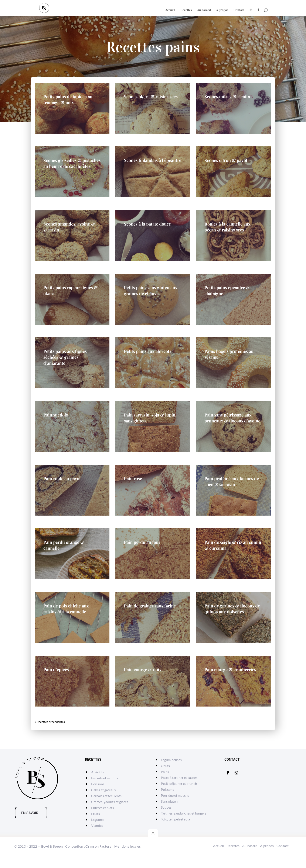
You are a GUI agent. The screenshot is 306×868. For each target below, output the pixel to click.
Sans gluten (169, 801)
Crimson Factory (99, 846)
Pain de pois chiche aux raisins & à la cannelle (66, 609)
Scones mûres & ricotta (227, 96)
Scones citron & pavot (226, 160)
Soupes (166, 807)
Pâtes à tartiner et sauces (179, 778)
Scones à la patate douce (147, 224)
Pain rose (133, 478)
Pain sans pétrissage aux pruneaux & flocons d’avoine (232, 418)
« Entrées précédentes (49, 722)
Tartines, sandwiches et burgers (184, 813)
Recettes (186, 10)
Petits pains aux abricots (148, 351)
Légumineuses (171, 760)
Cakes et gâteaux (104, 790)
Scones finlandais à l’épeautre (153, 160)
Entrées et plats (103, 808)
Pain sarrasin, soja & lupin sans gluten (150, 418)
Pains (165, 772)
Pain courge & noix (143, 669)
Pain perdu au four (142, 542)
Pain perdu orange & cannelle (64, 545)
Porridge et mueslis (175, 795)
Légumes (98, 820)
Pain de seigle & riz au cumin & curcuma (233, 545)
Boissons (98, 784)
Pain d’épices (56, 669)
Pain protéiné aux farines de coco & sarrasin (232, 481)
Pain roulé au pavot (62, 478)
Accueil (170, 10)
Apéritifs (98, 772)
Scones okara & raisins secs (151, 96)
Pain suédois (56, 415)
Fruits (96, 814)
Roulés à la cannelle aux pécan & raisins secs (227, 227)
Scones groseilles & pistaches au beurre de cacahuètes (72, 163)
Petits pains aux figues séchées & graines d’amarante (65, 357)
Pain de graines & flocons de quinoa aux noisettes (232, 609)
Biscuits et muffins (105, 778)
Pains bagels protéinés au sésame (229, 354)
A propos (222, 10)
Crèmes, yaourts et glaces (110, 802)
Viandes (97, 825)
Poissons (167, 789)
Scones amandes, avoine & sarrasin (69, 227)
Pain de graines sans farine (150, 606)
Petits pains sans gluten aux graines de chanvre (151, 290)
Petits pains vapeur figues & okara (71, 290)
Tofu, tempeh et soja (175, 819)
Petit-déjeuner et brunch (179, 783)
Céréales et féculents (106, 796)
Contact (239, 10)
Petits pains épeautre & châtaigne (227, 290)
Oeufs (165, 766)
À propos (267, 846)
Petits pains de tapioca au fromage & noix (68, 99)
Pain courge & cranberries (230, 669)
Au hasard (204, 10)
